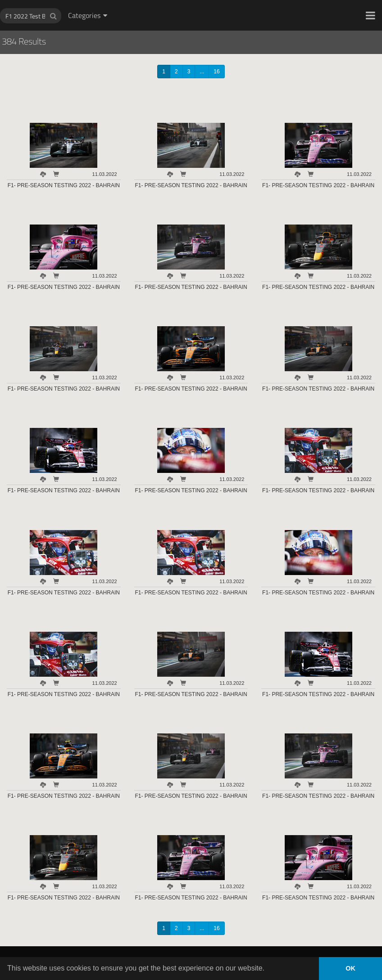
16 (216, 72)
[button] (371, 15)
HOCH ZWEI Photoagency (176, 0)
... (202, 72)
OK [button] (350, 968)
